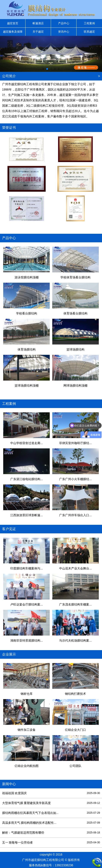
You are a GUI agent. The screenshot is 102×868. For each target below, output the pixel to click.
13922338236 (64, 865)
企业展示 (9, 654)
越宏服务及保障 (13, 32)
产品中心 (64, 23)
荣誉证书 (9, 128)
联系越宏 (89, 32)
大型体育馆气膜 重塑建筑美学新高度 (51, 803)
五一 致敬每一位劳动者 (51, 843)
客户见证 (9, 529)
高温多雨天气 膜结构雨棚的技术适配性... (51, 823)
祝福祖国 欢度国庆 (51, 793)
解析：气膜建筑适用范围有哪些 (51, 833)
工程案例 (89, 23)
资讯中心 (64, 32)
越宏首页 (13, 23)
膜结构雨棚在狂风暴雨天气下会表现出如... (51, 813)
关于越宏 (38, 32)
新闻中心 (9, 784)
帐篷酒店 (38, 23)
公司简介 (9, 76)
